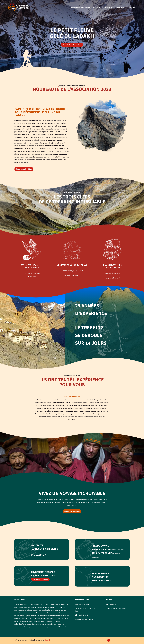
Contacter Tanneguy (72, 511)
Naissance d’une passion (80, 7)
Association (98, 7)
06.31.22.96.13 (83, 615)
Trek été (109, 7)
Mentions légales (111, 604)
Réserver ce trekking (24, 169)
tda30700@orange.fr (86, 619)
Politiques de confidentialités (116, 608)
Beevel (47, 640)
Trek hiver (121, 7)
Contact (133, 7)
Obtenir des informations (72, 45)
